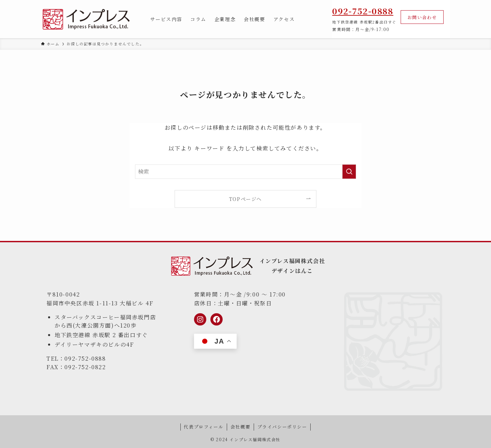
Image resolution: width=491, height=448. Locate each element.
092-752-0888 (363, 11)
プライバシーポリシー (282, 427)
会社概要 (240, 427)
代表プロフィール (204, 427)
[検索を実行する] (349, 172)
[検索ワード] (245, 172)
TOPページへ (245, 199)
